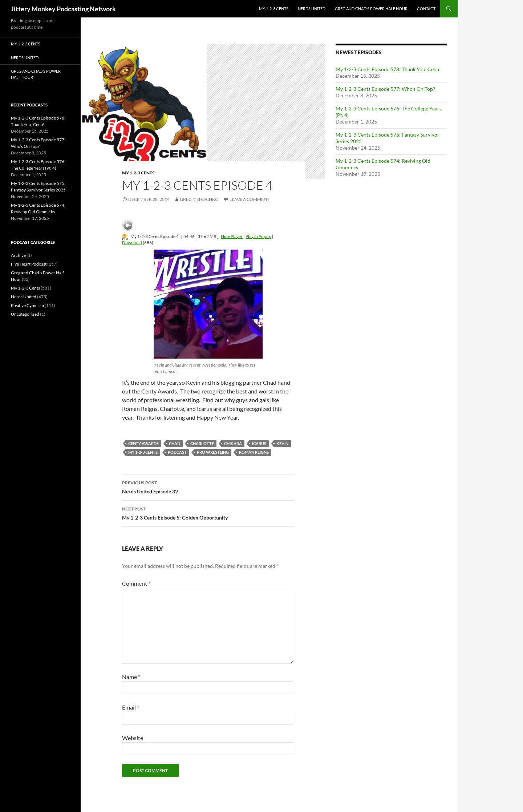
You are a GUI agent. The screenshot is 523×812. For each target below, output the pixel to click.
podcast (177, 452)
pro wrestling (213, 452)
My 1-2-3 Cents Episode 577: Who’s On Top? (385, 89)
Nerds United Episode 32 (208, 486)
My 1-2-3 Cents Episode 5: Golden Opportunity (208, 513)
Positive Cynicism (27, 305)
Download (132, 243)
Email (131, 707)
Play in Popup (258, 236)
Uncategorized (25, 314)
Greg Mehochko (199, 199)
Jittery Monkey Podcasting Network (63, 9)
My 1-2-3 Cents (274, 9)
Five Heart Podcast (29, 264)
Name (131, 677)
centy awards (143, 443)
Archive (18, 255)
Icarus (259, 443)
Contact (426, 9)
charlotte (202, 443)
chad (175, 443)
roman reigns (254, 452)
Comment (136, 583)
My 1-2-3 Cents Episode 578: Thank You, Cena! (388, 69)
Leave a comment (250, 199)
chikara (233, 443)
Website (133, 738)
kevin (282, 443)
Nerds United (312, 9)
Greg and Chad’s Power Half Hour (371, 9)
